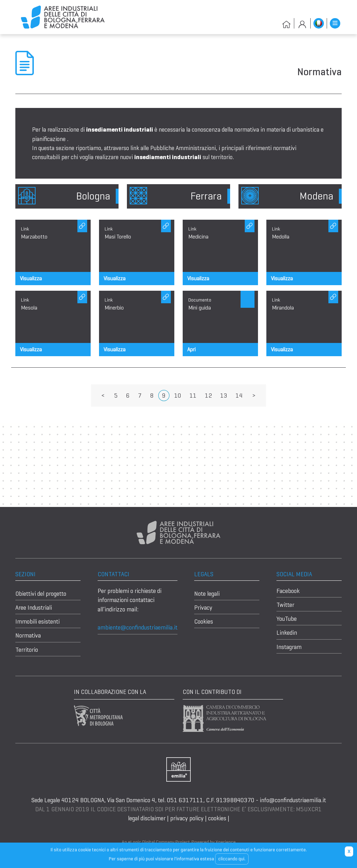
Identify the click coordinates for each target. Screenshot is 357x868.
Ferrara (206, 196)
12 (208, 396)
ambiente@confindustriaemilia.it (138, 627)
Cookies (204, 621)
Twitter (285, 605)
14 (239, 396)
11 (193, 396)
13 (224, 396)
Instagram (289, 647)
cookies (217, 818)
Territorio (27, 650)
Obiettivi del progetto (41, 594)
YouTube (287, 619)
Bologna (93, 196)
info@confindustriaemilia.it (293, 800)
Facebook (288, 591)
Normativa (28, 635)
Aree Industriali (34, 608)
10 (178, 396)
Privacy (203, 608)
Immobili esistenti (37, 621)
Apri (191, 349)
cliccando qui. (232, 859)
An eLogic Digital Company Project (156, 842)
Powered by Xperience (214, 842)
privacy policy (187, 818)
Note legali (207, 594)
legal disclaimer (147, 818)
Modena (316, 196)
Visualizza (31, 278)
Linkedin (287, 633)
